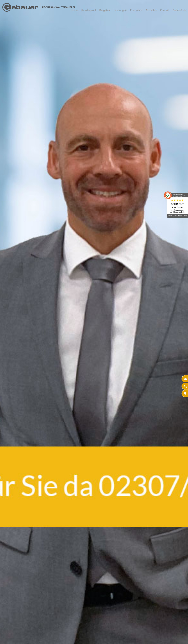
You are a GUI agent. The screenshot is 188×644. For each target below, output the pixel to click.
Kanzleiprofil (89, 10)
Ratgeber (105, 10)
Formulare (136, 10)
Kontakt (165, 10)
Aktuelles (151, 10)
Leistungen (120, 10)
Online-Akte (179, 10)
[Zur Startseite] (38, 11)
